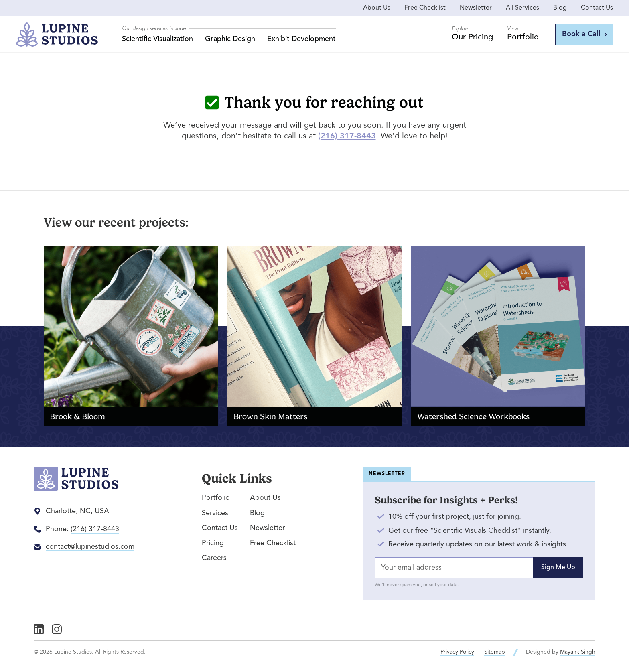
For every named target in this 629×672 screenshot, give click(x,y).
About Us (377, 8)
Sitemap (495, 652)
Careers (214, 558)
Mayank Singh (578, 652)
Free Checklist (425, 8)
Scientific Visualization (157, 39)
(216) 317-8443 (347, 136)
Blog (560, 8)
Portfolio (216, 498)
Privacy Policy (457, 652)
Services (215, 513)
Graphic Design (230, 39)
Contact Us (597, 8)
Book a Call (584, 34)
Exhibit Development (301, 39)
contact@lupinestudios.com (90, 547)
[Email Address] (479, 568)
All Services (522, 8)
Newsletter (476, 8)
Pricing (213, 543)
